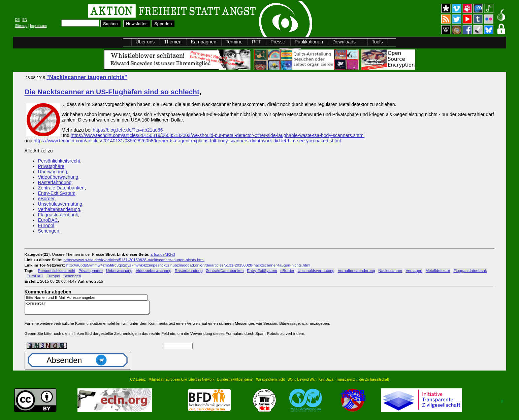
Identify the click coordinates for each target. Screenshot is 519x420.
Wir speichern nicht (271, 382)
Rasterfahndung (55, 182)
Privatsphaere (91, 270)
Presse (278, 42)
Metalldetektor (438, 270)
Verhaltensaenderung (356, 270)
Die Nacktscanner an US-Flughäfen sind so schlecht (112, 92)
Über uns (145, 42)
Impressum (38, 26)
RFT (256, 42)
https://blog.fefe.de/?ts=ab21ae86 (128, 130)
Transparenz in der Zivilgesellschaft (363, 382)
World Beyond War (302, 382)
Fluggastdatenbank (58, 215)
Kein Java (326, 382)
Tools (377, 42)
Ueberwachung (119, 270)
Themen (173, 42)
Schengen (49, 231)
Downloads (344, 42)
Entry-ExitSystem (262, 270)
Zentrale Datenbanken (61, 188)
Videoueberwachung (154, 270)
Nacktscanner (390, 270)
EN (25, 20)
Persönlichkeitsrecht (59, 161)
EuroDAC (48, 220)
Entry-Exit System (57, 193)
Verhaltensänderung (59, 209)
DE (18, 20)
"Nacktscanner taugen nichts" (87, 77)
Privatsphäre (51, 166)
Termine (234, 42)
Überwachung (53, 172)
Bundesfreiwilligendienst (235, 382)
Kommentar (89, 309)
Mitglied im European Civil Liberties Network (182, 382)
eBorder (46, 199)
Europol (46, 225)
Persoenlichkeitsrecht (57, 270)
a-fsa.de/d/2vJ (163, 254)
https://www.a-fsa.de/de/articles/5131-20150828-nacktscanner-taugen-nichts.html (134, 260)
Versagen (414, 270)
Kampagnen (204, 42)
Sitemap (21, 26)
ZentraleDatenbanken (225, 270)
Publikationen (309, 42)
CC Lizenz (138, 382)
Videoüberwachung (58, 177)
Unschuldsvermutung (60, 204)
